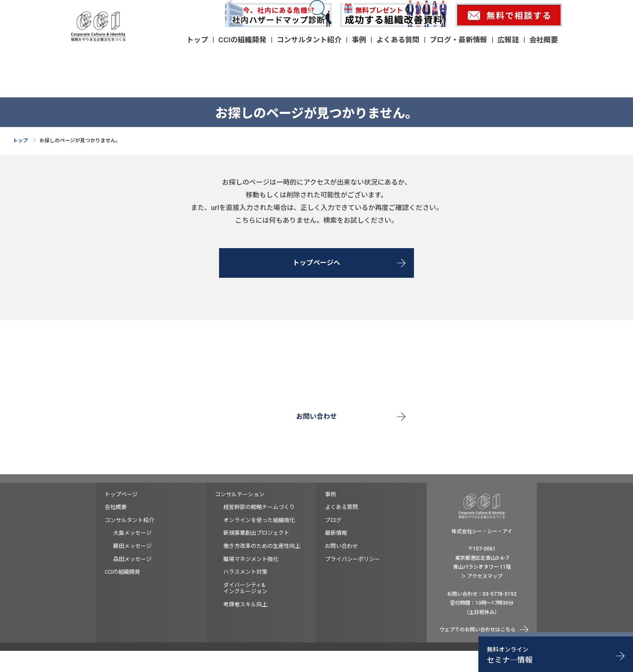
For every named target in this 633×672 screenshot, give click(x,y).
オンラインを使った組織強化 (259, 520)
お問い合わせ (316, 416)
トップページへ (316, 263)
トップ (197, 40)
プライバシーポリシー (353, 559)
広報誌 (508, 40)
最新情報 (336, 533)
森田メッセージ (132, 559)
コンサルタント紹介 (309, 40)
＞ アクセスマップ (482, 576)
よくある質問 (398, 40)
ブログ (333, 520)
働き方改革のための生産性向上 (262, 546)
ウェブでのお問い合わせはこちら (478, 630)
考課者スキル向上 (245, 604)
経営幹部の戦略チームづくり (259, 507)
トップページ (121, 494)
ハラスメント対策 (245, 572)
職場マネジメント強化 (251, 559)
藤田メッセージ (132, 546)
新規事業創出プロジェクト (256, 533)
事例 (359, 40)
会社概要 (544, 40)
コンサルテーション (240, 494)
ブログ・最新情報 (458, 40)
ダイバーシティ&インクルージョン (245, 588)
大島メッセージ (132, 533)
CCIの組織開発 (242, 40)
